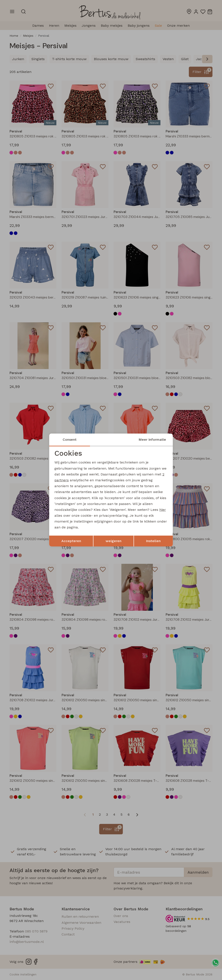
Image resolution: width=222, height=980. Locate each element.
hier (163, 510)
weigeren (113, 541)
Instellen (153, 541)
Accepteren (71, 541)
